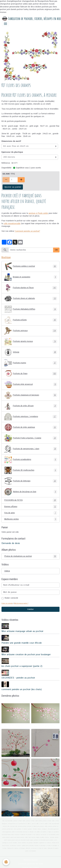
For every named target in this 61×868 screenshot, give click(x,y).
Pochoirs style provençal (31, 384)
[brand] (29, 19)
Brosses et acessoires (31, 277)
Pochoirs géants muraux (31, 341)
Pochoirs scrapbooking (31, 460)
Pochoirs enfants (31, 320)
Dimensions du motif (11, 141)
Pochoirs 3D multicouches (31, 470)
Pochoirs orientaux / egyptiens (31, 417)
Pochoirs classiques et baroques (31, 395)
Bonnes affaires (31, 507)
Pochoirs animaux (31, 331)
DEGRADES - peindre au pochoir (18, 678)
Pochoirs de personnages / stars (31, 449)
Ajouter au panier (13, 187)
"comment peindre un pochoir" (27, 231)
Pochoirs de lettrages (31, 481)
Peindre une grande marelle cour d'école (22, 643)
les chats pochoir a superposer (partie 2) (22, 666)
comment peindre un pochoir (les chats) (22, 690)
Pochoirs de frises (31, 374)
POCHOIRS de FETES (31, 500)
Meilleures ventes (31, 519)
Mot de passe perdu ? (21, 603)
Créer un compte (7, 603)
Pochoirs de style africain (31, 406)
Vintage (31, 352)
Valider (30, 609)
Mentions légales (31, 860)
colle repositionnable (12, 224)
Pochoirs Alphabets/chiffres (31, 309)
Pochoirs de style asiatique (31, 427)
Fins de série (31, 513)
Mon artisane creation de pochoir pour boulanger (26, 655)
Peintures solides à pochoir (31, 266)
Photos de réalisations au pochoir (31, 556)
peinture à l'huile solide (38, 213)
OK (56, 250)
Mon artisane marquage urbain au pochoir (22, 631)
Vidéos (7, 571)
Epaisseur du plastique (12, 152)
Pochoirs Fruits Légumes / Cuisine (31, 438)
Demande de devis (11, 543)
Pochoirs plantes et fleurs (31, 288)
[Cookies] (6, 862)
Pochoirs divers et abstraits (31, 299)
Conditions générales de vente (30, 864)
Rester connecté (11, 598)
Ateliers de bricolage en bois (31, 492)
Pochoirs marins (31, 363)
